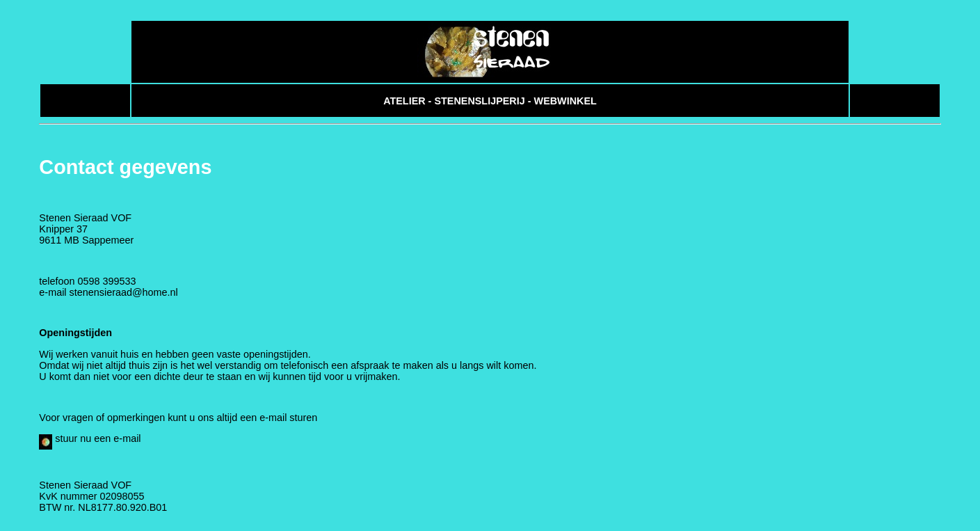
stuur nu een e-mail (90, 445)
